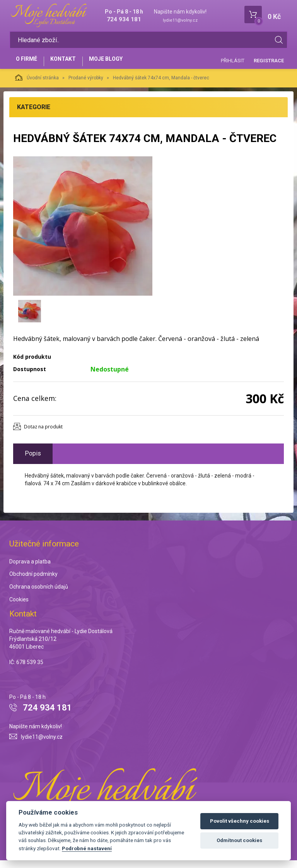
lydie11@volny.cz (180, 20)
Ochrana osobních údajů (39, 595)
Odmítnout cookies (239, 840)
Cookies (19, 608)
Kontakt (70, 65)
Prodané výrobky (86, 86)
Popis (33, 461)
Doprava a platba (30, 569)
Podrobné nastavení (87, 848)
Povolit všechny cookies (240, 821)
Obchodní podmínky (33, 582)
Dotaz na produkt (43, 434)
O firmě (29, 65)
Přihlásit (233, 64)
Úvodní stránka (37, 86)
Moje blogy (117, 65)
